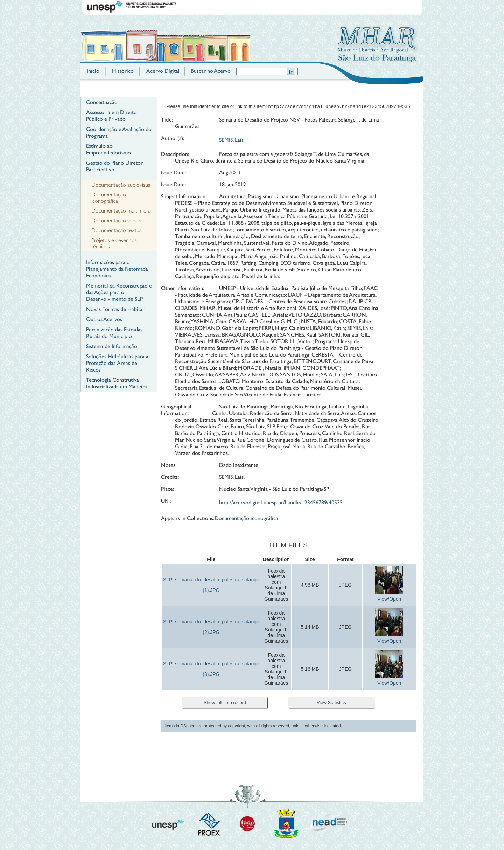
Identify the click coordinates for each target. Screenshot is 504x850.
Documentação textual (117, 230)
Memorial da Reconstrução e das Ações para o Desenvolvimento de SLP (119, 292)
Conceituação (102, 102)
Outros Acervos (104, 319)
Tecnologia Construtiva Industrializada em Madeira (117, 383)
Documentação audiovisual (121, 185)
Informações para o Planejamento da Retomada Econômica (117, 269)
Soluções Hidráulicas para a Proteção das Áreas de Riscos (117, 363)
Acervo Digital (163, 71)
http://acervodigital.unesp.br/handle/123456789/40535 (281, 503)
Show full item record (225, 703)
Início (93, 71)
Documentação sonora (117, 221)
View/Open (389, 600)
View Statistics (331, 703)
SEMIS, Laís (231, 141)
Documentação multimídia (121, 211)
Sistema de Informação (112, 346)
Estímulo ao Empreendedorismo (108, 149)
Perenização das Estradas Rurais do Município (114, 333)
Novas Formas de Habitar (115, 309)
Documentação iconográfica (109, 198)
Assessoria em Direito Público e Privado (111, 116)
